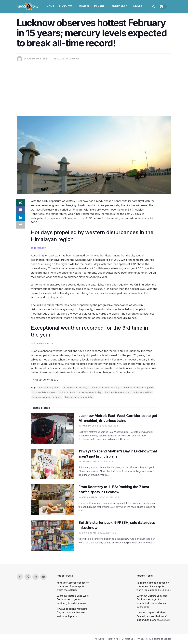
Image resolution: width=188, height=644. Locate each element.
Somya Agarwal (90, 497)
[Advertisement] (94, 87)
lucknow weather (142, 392)
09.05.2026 (106, 426)
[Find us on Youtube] (43, 577)
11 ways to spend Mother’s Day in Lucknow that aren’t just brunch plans (72, 612)
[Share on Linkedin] (21, 219)
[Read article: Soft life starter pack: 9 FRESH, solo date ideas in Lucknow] (52, 535)
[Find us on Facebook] (20, 577)
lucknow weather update (79, 397)
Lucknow (66, 6)
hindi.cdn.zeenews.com (42, 343)
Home (50, 6)
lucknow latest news (44, 392)
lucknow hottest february (105, 387)
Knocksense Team (37, 59)
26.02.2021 (59, 59)
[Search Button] (154, 6)
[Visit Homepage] (28, 6)
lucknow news (67, 392)
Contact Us (127, 639)
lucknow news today (90, 392)
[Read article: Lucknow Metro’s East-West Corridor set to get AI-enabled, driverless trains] (52, 429)
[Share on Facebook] (21, 211)
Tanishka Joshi (90, 426)
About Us (99, 639)
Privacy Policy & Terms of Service (154, 639)
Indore (137, 6)
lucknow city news (49, 387)
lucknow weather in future (47, 397)
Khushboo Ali (89, 462)
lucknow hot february (75, 387)
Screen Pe (113, 639)
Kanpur (99, 6)
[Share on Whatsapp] (21, 203)
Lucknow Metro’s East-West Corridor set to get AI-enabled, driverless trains (73, 599)
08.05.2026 (107, 497)
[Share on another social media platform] (21, 227)
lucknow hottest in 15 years (138, 387)
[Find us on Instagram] (36, 577)
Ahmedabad (119, 6)
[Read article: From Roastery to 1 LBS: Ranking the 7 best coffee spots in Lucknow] (52, 500)
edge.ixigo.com (39, 248)
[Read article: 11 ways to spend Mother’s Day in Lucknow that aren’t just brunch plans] (52, 464)
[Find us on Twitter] (28, 577)
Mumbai (84, 6)
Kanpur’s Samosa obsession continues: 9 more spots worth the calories (73, 586)
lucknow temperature (117, 392)
